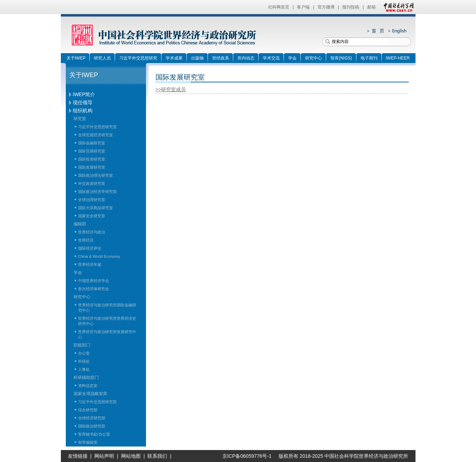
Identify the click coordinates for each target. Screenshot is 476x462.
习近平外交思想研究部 (97, 402)
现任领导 (83, 102)
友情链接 (78, 456)
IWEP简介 (84, 94)
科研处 (84, 361)
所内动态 (246, 58)
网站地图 (131, 456)
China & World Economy (99, 256)
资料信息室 (88, 386)
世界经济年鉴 (90, 264)
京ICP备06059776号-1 (244, 456)
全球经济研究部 (92, 418)
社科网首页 (279, 7)
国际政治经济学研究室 (97, 192)
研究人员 (102, 58)
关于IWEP (76, 58)
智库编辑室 (88, 442)
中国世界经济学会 (94, 281)
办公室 (84, 353)
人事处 (84, 369)
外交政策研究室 (92, 183)
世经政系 (221, 58)
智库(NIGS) (341, 58)
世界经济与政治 (92, 232)
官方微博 (326, 7)
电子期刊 (369, 58)
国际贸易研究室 (92, 151)
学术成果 (174, 58)
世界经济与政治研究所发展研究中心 (107, 334)
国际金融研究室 (92, 143)
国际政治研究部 (92, 426)
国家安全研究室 (92, 216)
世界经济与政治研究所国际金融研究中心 (107, 308)
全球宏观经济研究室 (96, 135)
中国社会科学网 (397, 7)
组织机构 (83, 111)
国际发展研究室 (92, 167)
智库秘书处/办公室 (94, 434)
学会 (292, 58)
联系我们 (157, 456)
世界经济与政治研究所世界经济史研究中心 (107, 321)
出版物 (197, 58)
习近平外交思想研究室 (97, 127)
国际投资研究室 (92, 159)
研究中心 (313, 58)
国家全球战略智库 (90, 394)
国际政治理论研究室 (96, 175)
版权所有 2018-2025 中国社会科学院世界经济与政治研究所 (344, 456)
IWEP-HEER (398, 58)
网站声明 (104, 456)
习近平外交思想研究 (138, 58)
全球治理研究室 (92, 200)
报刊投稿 (351, 7)
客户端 (303, 7)
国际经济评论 (90, 248)
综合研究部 (88, 410)
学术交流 (271, 58)
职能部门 (82, 345)
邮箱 (372, 7)
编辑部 (80, 224)
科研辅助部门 (86, 377)
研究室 (80, 119)
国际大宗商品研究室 (96, 208)
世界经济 (86, 240)
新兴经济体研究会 (94, 289)
